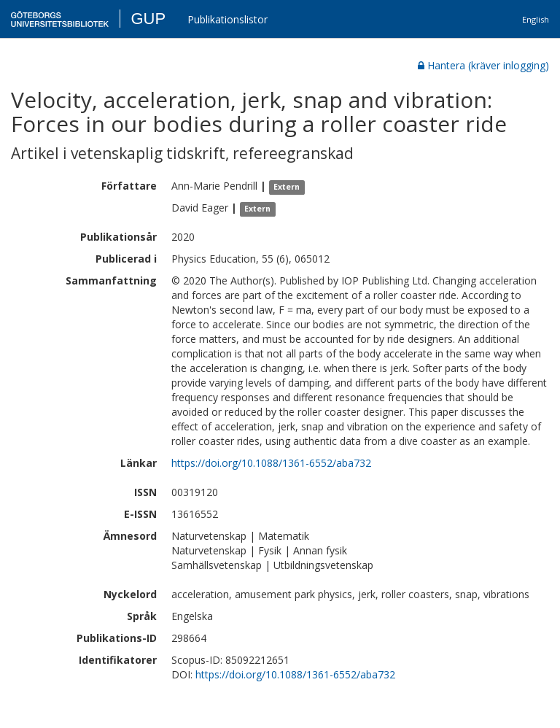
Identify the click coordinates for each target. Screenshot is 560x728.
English (536, 19)
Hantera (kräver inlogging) (483, 65)
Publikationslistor (227, 19)
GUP (148, 19)
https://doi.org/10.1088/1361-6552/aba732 (271, 463)
